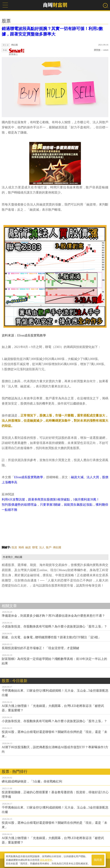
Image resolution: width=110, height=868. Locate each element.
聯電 (35, 547)
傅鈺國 (57, 547)
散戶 (49, 547)
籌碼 (21, 547)
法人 (42, 547)
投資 (14, 547)
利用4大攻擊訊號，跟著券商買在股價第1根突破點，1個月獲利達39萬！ (51, 499)
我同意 (98, 860)
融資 (28, 547)
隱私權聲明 (46, 860)
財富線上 (17, 52)
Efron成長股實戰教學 (29, 477)
